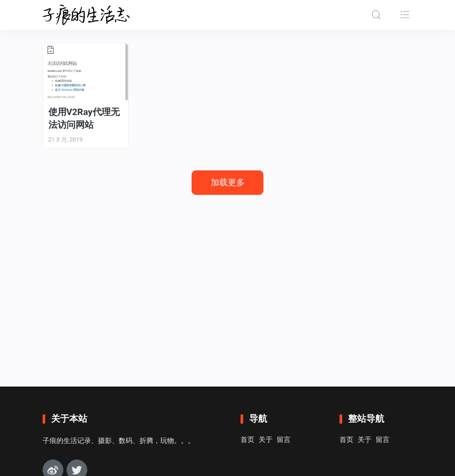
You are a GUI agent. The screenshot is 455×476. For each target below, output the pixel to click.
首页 (247, 440)
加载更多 (228, 182)
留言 (284, 440)
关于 (266, 440)
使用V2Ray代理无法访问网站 (84, 118)
